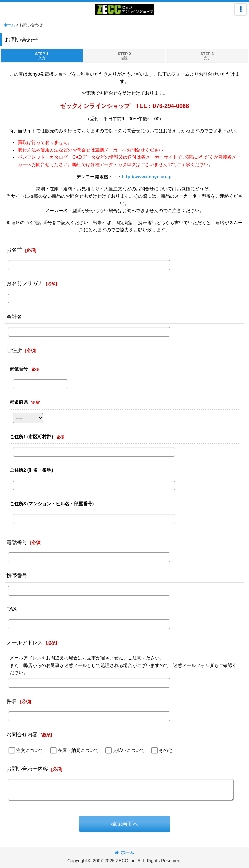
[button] (241, 9)
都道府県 (19, 402)
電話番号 (17, 542)
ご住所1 (31, 437)
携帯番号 (17, 575)
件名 (12, 701)
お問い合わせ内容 (27, 769)
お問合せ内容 (22, 734)
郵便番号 (19, 369)
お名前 (14, 250)
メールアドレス (25, 642)
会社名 (14, 317)
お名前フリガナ (25, 283)
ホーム (124, 852)
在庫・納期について (78, 750)
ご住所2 (31, 470)
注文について (30, 750)
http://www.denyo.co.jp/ (147, 177)
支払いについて (129, 750)
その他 (166, 750)
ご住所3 (52, 504)
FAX (12, 609)
